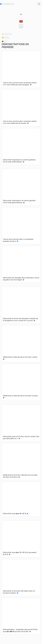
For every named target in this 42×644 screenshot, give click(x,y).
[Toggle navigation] (39, 4)
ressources (8, 34)
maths (7, 38)
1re (6, 41)
